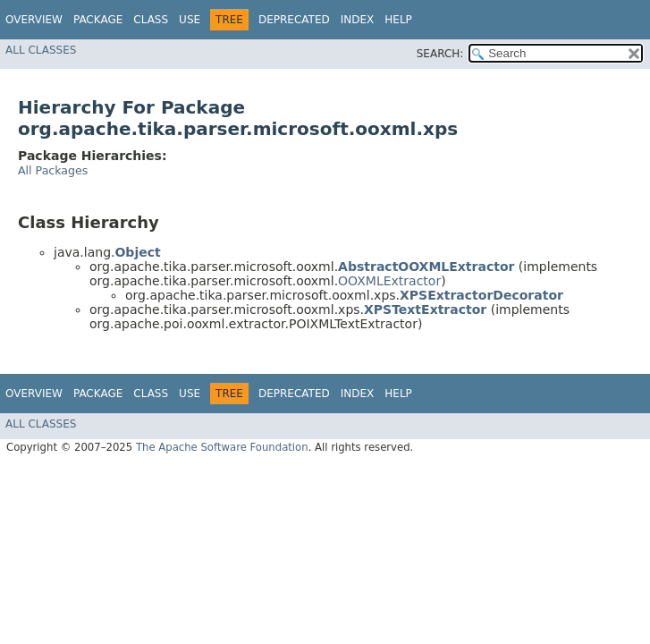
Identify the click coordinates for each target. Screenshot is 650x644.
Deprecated (294, 20)
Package (98, 20)
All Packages (53, 170)
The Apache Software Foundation (222, 447)
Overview (34, 20)
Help (398, 20)
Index (358, 20)
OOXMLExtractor (389, 281)
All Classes (41, 50)
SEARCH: (440, 54)
